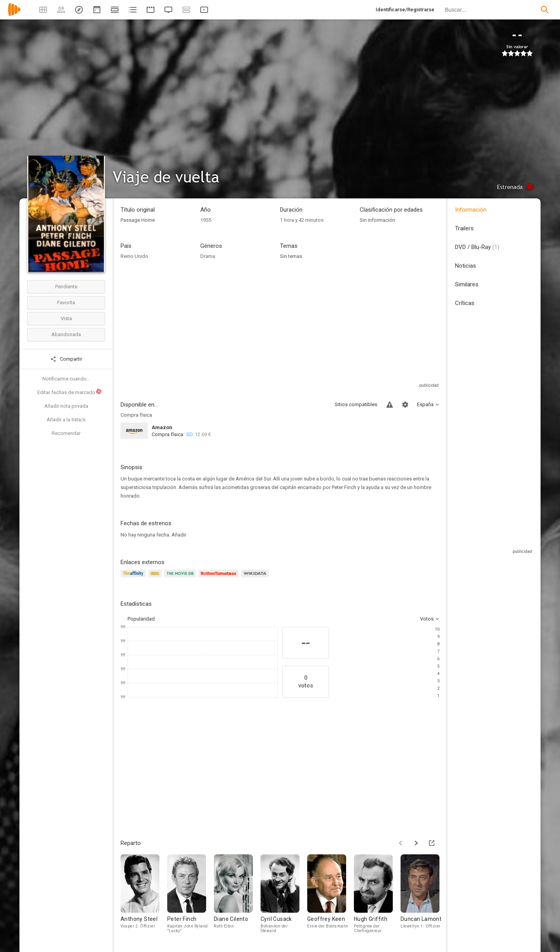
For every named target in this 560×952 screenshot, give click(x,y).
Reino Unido (134, 256)
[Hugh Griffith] (377, 895)
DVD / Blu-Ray (477, 247)
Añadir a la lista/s (66, 420)
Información (471, 210)
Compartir (66, 359)
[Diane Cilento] (237, 895)
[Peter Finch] (191, 895)
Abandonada (66, 334)
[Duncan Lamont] (424, 895)
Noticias (465, 266)
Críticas (465, 303)
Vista (66, 318)
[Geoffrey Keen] (331, 895)
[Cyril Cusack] (284, 895)
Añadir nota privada (66, 406)
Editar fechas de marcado (70, 392)
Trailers (464, 228)
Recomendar (66, 433)
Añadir (179, 535)
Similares (467, 284)
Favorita (66, 302)
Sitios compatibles (356, 404)
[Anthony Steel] (144, 895)
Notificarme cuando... (66, 379)
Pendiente (66, 287)
